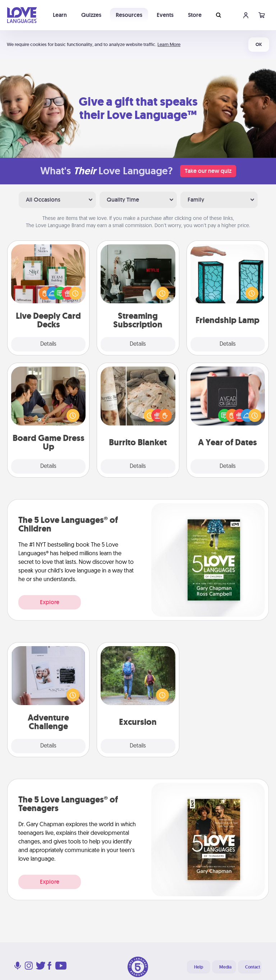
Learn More (169, 44)
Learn (60, 15)
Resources (129, 15)
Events (165, 15)
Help (199, 967)
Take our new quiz (208, 171)
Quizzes (91, 15)
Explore (50, 602)
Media (225, 967)
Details (48, 344)
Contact (253, 967)
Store (195, 15)
